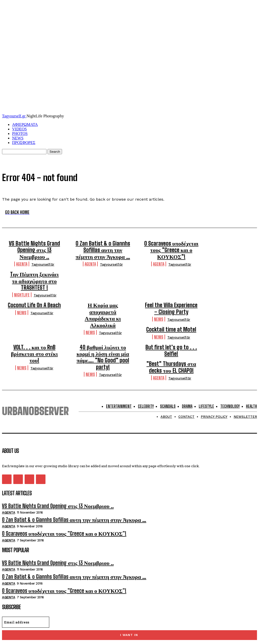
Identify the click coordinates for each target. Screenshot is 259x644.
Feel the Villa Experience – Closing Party (171, 289)
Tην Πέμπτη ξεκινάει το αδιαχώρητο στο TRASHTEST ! (171, 267)
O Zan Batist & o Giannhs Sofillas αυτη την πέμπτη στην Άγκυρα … (103, 248)
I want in (129, 601)
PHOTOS (20, 134)
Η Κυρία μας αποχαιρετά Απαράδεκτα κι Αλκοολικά (103, 289)
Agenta (22, 255)
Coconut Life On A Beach (34, 286)
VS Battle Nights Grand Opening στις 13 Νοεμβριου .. (34, 246)
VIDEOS (19, 129)
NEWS (18, 138)
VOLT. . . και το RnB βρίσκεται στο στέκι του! (34, 328)
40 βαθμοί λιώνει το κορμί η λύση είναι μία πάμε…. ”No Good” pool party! (103, 330)
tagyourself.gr (43, 255)
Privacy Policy (52, 612)
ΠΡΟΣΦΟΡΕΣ (24, 143)
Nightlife (159, 277)
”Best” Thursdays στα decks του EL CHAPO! (171, 342)
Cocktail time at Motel (34, 308)
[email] (26, 588)
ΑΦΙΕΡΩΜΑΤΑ (25, 125)
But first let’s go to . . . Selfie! (171, 328)
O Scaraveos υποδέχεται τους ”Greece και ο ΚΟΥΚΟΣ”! (171, 246)
